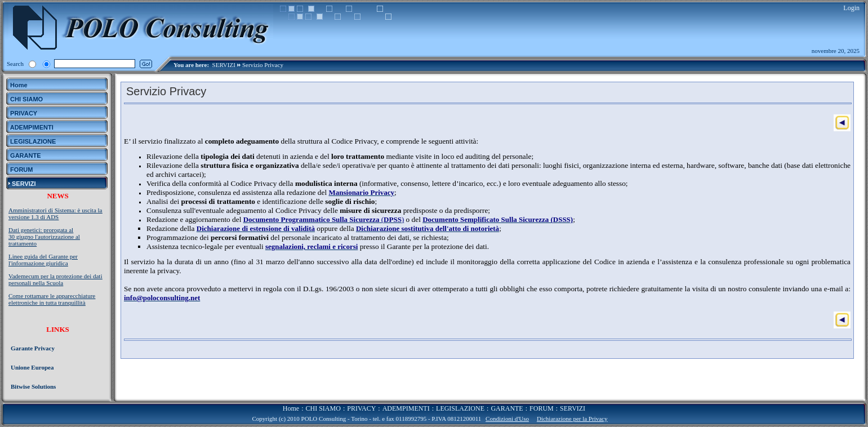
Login (851, 8)
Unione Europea (32, 367)
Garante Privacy (33, 348)
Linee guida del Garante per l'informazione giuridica (43, 260)
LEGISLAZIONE (460, 408)
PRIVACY (361, 408)
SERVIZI (224, 65)
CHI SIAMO (323, 408)
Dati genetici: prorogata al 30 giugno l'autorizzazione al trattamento (44, 237)
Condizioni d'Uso (507, 419)
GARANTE (507, 408)
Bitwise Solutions (33, 386)
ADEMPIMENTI (406, 408)
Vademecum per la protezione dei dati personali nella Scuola (55, 279)
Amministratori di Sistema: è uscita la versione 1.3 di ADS (55, 213)
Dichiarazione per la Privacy (572, 419)
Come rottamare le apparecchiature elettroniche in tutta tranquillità (52, 299)
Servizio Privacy (263, 65)
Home (291, 408)
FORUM (542, 408)
